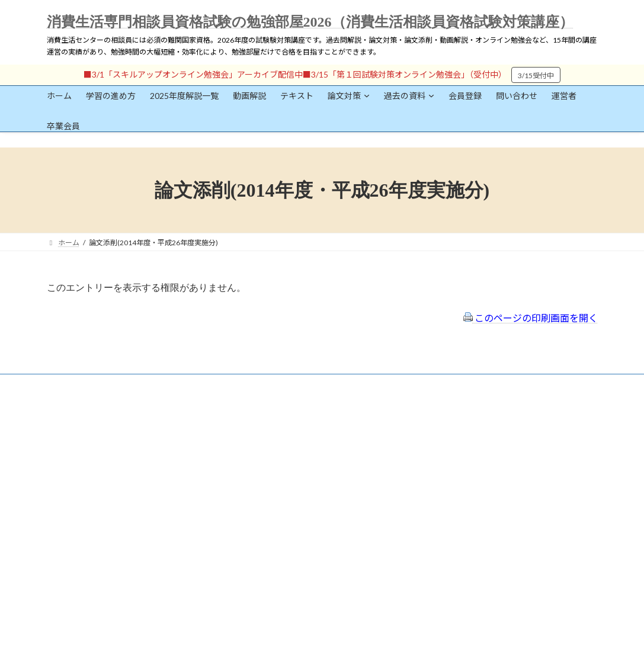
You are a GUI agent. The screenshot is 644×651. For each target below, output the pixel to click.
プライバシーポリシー (282, 447)
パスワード (65, 525)
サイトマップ (268, 462)
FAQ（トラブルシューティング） (299, 478)
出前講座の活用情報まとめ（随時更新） (310, 494)
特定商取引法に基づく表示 (289, 431)
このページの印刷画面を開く (531, 318)
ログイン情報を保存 (97, 585)
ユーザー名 (65, 471)
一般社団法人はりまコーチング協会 (482, 420)
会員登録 (82, 440)
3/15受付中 (536, 76)
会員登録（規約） (275, 416)
